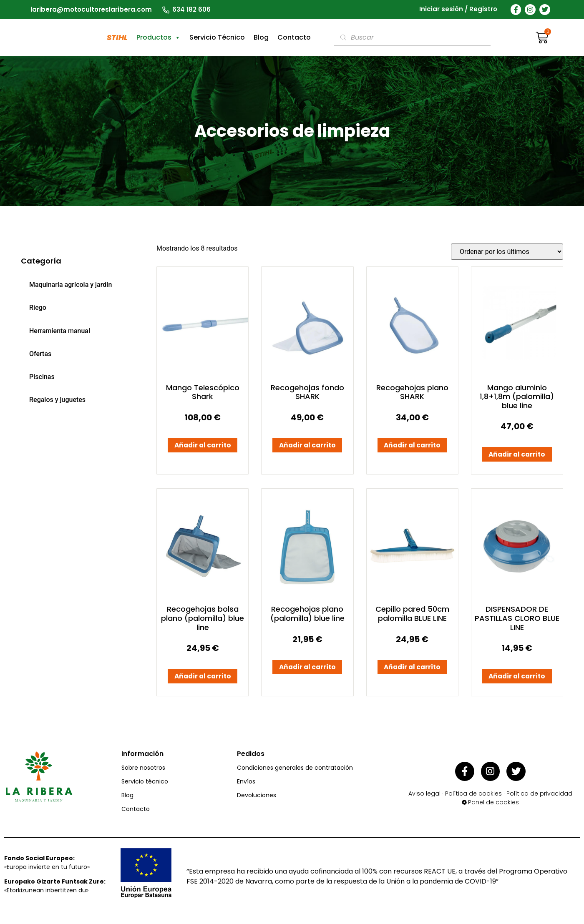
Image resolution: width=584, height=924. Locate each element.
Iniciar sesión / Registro (458, 9)
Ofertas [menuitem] (40, 354)
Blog (261, 37)
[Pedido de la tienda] (507, 252)
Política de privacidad (539, 797)
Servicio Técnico (217, 37)
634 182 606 (191, 9)
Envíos (246, 788)
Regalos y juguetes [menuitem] (57, 400)
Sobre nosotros (143, 774)
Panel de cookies (493, 806)
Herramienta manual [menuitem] (60, 331)
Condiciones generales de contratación (295, 774)
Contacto (294, 37)
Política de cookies (473, 797)
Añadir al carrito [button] (203, 447)
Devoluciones (257, 801)
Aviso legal (424, 797)
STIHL (117, 37)
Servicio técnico (145, 788)
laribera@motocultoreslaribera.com (91, 9)
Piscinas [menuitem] (42, 377)
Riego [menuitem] (38, 308)
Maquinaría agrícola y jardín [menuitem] (70, 285)
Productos (159, 38)
